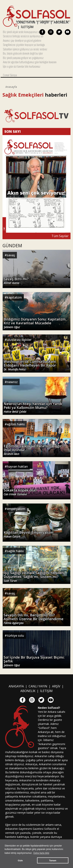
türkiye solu (15, 636)
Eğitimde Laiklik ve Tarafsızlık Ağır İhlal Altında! (33, 450)
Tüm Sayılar (60, 236)
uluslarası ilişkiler (19, 340)
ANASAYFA (16, 686)
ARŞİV (44, 22)
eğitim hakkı (16, 424)
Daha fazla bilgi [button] (41, 853)
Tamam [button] (53, 861)
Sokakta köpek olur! (20, 492)
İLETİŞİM (27, 27)
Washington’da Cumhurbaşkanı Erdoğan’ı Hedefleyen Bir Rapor (30, 365)
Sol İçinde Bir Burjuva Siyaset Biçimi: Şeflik (34, 661)
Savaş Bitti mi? (16, 281)
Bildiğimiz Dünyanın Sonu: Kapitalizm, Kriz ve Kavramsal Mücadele (35, 323)
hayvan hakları (17, 466)
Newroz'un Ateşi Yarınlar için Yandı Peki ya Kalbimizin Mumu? (33, 408)
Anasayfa (11, 87)
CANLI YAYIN (26, 22)
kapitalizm (14, 297)
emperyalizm (16, 509)
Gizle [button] (20, 861)
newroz (12, 382)
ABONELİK (61, 22)
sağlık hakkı (15, 551)
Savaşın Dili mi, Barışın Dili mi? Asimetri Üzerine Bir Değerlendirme (34, 619)
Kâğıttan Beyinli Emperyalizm (29, 534)
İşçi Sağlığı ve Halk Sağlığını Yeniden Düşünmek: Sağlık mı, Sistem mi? (34, 577)
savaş (11, 255)
